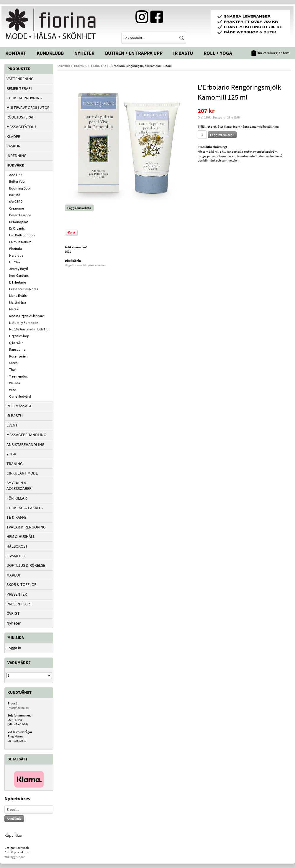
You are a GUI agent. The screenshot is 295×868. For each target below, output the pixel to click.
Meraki (14, 309)
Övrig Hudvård (20, 396)
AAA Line (16, 175)
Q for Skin (16, 343)
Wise (13, 390)
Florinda (15, 249)
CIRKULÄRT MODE (22, 473)
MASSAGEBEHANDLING (26, 435)
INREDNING (17, 156)
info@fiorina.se (18, 708)
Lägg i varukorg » (222, 135)
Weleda (15, 383)
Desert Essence (20, 215)
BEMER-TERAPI (19, 88)
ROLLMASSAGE (19, 406)
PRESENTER (17, 594)
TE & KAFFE (16, 517)
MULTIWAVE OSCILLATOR (28, 108)
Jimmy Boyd (19, 269)
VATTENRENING (20, 79)
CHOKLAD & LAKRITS (24, 508)
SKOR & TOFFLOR (22, 584)
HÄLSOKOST (17, 546)
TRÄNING (15, 464)
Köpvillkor (14, 835)
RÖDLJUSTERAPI (21, 117)
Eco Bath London (22, 235)
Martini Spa (18, 302)
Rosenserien (18, 356)
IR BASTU (15, 416)
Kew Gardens (19, 275)
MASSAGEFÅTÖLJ (21, 127)
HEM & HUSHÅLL (21, 536)
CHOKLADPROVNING (24, 98)
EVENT (12, 425)
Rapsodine (17, 349)
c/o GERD (16, 201)
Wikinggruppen (15, 857)
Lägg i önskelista (79, 208)
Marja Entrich (19, 295)
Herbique (16, 255)
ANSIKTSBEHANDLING (26, 444)
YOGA (11, 454)
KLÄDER (13, 136)
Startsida (64, 66)
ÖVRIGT (13, 613)
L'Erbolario (18, 282)
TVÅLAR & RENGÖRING (26, 527)
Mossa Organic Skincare (27, 316)
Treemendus (18, 376)
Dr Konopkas (19, 222)
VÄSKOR (13, 146)
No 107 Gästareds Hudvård (29, 329)
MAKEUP (14, 575)
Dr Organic (17, 228)
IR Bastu (183, 53)
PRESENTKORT (19, 604)
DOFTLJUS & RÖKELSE (26, 565)
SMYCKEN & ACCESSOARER (19, 486)
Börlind (15, 195)
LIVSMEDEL (16, 556)
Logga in (14, 648)
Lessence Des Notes (24, 289)
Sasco (13, 363)
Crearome (17, 208)
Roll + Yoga (218, 53)
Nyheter (84, 53)
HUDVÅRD (15, 165)
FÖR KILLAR (17, 498)
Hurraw (15, 262)
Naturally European (24, 323)
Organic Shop (19, 336)
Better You (17, 181)
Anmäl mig (14, 818)
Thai (12, 369)
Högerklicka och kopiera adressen (85, 265)
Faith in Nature (20, 242)
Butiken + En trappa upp (134, 53)
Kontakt (16, 53)
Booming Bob (19, 188)
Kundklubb (50, 53)
